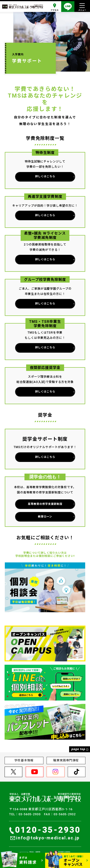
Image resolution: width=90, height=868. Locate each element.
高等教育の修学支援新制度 (51, 504)
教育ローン (56, 517)
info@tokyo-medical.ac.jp (45, 838)
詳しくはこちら (54, 177)
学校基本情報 (24, 760)
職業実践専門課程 (66, 760)
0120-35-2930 (45, 830)
